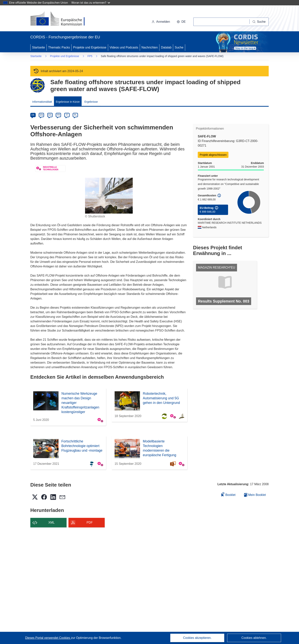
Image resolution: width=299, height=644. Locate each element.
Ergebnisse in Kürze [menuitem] (68, 102)
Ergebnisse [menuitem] (91, 102)
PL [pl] (75, 115)
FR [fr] (58, 115)
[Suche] (259, 22)
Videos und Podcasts (124, 47)
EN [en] (41, 115)
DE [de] (33, 115)
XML (52, 523)
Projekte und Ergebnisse (90, 47)
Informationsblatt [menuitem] (42, 102)
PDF (90, 523)
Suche (179, 47)
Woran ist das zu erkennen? (91, 3)
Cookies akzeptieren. (197, 638)
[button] (181, 22)
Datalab (166, 47)
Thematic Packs (59, 47)
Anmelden (161, 22)
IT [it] (67, 115)
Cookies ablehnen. (254, 638)
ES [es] (50, 115)
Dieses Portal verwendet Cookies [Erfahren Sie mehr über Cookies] (48, 638)
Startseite (39, 47)
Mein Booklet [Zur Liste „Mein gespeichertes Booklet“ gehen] (255, 495)
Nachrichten (150, 47)
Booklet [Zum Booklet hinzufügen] (228, 494)
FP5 (90, 56)
